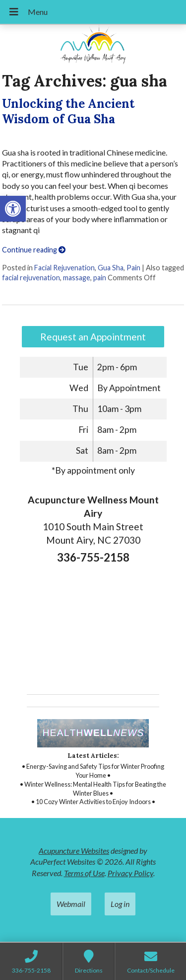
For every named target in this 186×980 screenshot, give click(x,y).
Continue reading (34, 250)
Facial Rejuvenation (64, 268)
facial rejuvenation (31, 278)
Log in (120, 904)
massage (77, 278)
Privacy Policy (130, 873)
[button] (13, 209)
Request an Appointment (93, 337)
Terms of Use (84, 873)
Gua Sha (111, 268)
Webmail (71, 904)
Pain (133, 268)
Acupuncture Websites (74, 851)
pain (100, 278)
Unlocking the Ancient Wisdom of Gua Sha (68, 111)
